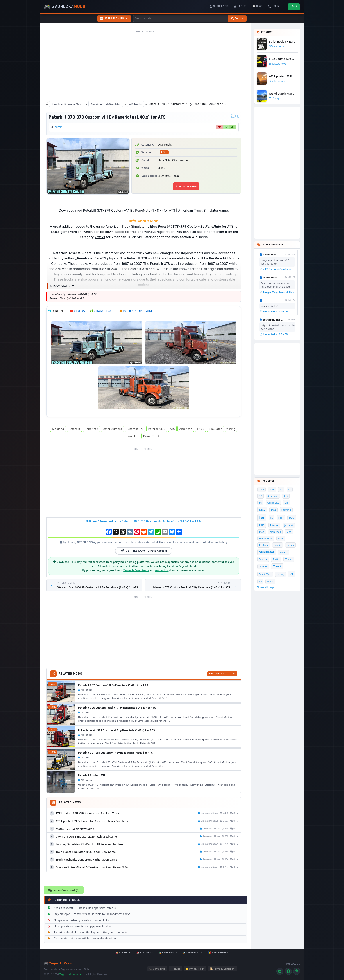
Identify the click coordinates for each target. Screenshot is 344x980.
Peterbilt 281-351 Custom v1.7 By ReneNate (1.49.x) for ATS (116, 753)
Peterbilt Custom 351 (92, 775)
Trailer (289, 559)
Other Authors (112, 429)
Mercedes (275, 532)
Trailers (263, 567)
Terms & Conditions (136, 570)
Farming (286, 510)
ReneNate (91, 429)
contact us (162, 570)
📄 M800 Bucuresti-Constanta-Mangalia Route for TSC (277, 269)
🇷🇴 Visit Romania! (218, 953)
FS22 (292, 518)
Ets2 (274, 510)
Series (290, 545)
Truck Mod (265, 574)
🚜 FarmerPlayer (192, 953)
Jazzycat (289, 525)
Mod (289, 532)
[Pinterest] (297, 971)
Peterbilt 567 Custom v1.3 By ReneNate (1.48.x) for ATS (113, 685)
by (260, 503)
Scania (278, 545)
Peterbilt (74, 429)
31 (290, 489)
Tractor (263, 559)
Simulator (215, 429)
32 (261, 496)
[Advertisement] (146, 65)
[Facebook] (288, 971)
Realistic (264, 545)
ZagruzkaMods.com (71, 974)
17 (281, 489)
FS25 (262, 525)
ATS (172, 429)
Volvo (270, 581)
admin (59, 127)
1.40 (262, 489)
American (186, 429)
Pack (281, 538)
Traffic (276, 559)
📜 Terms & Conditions (223, 969)
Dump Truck (151, 436)
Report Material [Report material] (186, 186)
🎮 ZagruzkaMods (58, 963)
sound (283, 552)
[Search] (237, 18)
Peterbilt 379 (157, 429)
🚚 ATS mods (123, 953)
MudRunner (266, 538)
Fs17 (281, 518)
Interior (274, 525)
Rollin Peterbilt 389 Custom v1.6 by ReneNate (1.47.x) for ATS (116, 730)
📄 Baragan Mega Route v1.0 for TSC (277, 292)
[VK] (280, 971)
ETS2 (262, 510)
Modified (58, 429)
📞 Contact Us (157, 969)
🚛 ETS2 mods (145, 953)
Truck (200, 429)
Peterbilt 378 (135, 429)
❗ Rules (175, 969)
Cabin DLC (273, 503)
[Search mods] (180, 18)
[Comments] (235, 116)
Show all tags (265, 587)
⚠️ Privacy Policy (195, 969)
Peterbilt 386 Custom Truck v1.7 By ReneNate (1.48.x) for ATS (117, 708)
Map (262, 532)
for (262, 517)
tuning (231, 429)
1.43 (272, 489)
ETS (287, 503)
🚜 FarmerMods (168, 953)
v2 (260, 581)
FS (272, 518)
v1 (291, 574)
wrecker (133, 436)
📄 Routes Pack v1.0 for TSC (274, 312)
